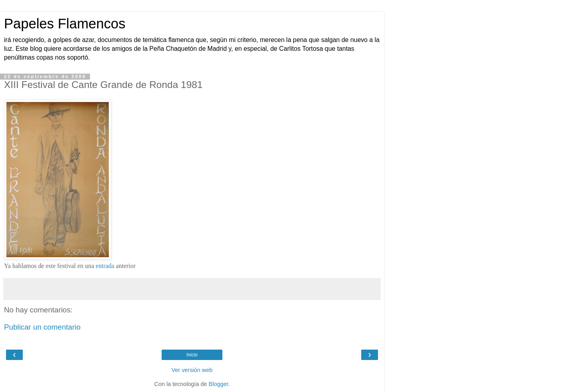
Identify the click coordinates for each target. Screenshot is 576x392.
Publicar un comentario (42, 327)
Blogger (219, 384)
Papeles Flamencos (65, 24)
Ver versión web (192, 370)
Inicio (192, 355)
